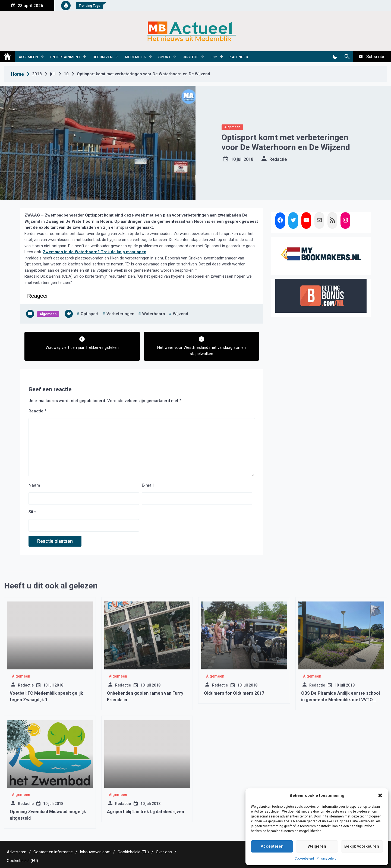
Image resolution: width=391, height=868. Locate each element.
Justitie (191, 57)
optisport (90, 314)
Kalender (239, 57)
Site (32, 512)
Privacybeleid (327, 858)
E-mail (148, 485)
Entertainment (65, 57)
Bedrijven (103, 57)
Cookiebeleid (304, 858)
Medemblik (135, 57)
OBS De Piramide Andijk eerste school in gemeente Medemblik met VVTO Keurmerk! (340, 700)
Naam (34, 485)
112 (214, 57)
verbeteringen (120, 314)
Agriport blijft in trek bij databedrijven (146, 812)
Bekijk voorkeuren (362, 846)
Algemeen (28, 57)
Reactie (37, 411)
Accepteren (272, 846)
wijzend (181, 314)
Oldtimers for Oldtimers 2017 (234, 693)
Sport (164, 57)
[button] (380, 795)
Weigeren (317, 846)
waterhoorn (154, 314)
